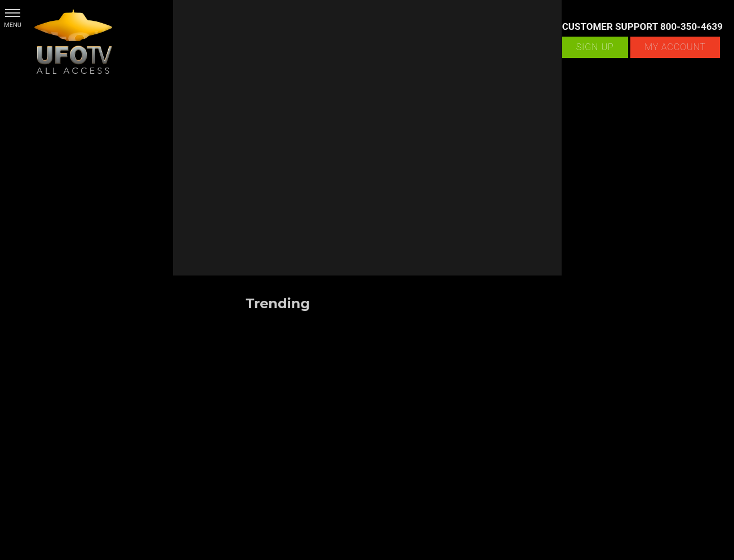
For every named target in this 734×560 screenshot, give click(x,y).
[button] (13, 13)
